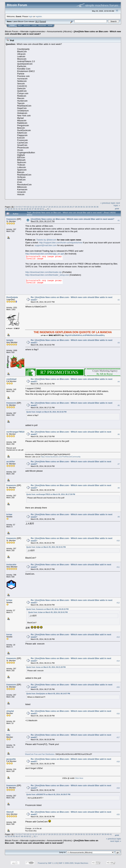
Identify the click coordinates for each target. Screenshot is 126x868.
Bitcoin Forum (11, 31)
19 (52, 207)
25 (68, 207)
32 (87, 207)
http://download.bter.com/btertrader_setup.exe (47, 275)
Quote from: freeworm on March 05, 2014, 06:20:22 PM (47, 609)
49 (38, 209)
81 (48, 209)
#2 (119, 300)
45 (27, 209)
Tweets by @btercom (46, 240)
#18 (118, 762)
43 (22, 209)
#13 (118, 637)
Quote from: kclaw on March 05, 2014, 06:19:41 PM (46, 547)
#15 (118, 687)
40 (14, 209)
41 (17, 209)
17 (47, 207)
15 (41, 207)
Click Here (79, 778)
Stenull (10, 812)
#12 (118, 603)
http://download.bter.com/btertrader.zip (44, 272)
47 (33, 209)
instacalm (11, 565)
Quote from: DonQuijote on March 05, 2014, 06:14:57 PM (48, 694)
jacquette (11, 759)
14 (39, 207)
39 (11, 209)
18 (49, 207)
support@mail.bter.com (46, 245)
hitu (8, 735)
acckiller (11, 462)
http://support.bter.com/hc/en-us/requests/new (61, 243)
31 (84, 207)
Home (12, 25)
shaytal (10, 711)
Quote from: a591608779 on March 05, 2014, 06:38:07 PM (48, 794)
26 (71, 207)
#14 (118, 661)
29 (79, 207)
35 (95, 207)
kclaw (9, 514)
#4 (119, 382)
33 (89, 207)
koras (9, 634)
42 (19, 209)
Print (117, 209)
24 (65, 207)
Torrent (43, 22)
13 (36, 207)
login (31, 16)
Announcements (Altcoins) (59, 31)
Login (34, 25)
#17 (118, 737)
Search (27, 25)
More (50, 25)
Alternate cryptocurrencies (33, 31)
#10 (118, 541)
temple (10, 340)
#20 (118, 814)
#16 (118, 714)
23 (63, 207)
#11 (118, 567)
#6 (119, 434)
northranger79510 (15, 432)
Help (20, 25)
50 (41, 209)
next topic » (117, 204)
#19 (118, 788)
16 (44, 207)
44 (25, 209)
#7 (119, 464)
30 (81, 207)
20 (55, 207)
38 (9, 209)
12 (33, 207)
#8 (119, 488)
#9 (119, 517)
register (39, 16)
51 (43, 209)
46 (30, 209)
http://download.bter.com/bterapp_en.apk (45, 254)
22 (60, 207)
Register (42, 25)
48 (35, 209)
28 (76, 207)
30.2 (37, 22)
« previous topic (108, 203)
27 (73, 207)
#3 (119, 343)
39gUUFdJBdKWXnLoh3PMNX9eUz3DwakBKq (85, 335)
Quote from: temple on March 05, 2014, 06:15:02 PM (47, 412)
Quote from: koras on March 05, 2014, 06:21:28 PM (46, 667)
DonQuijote (12, 297)
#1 (119, 220)
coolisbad (11, 379)
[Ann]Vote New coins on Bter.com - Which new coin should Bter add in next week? (73, 219)
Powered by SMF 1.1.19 (48, 863)
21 (57, 207)
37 (6, 209)
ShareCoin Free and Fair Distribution (40, 754)
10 (28, 207)
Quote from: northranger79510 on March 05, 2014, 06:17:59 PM (51, 494)
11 (31, 207)
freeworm (11, 219)
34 (92, 207)
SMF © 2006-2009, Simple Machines (73, 863)
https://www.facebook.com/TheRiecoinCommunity (61, 457)
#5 (119, 405)
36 (97, 207)
